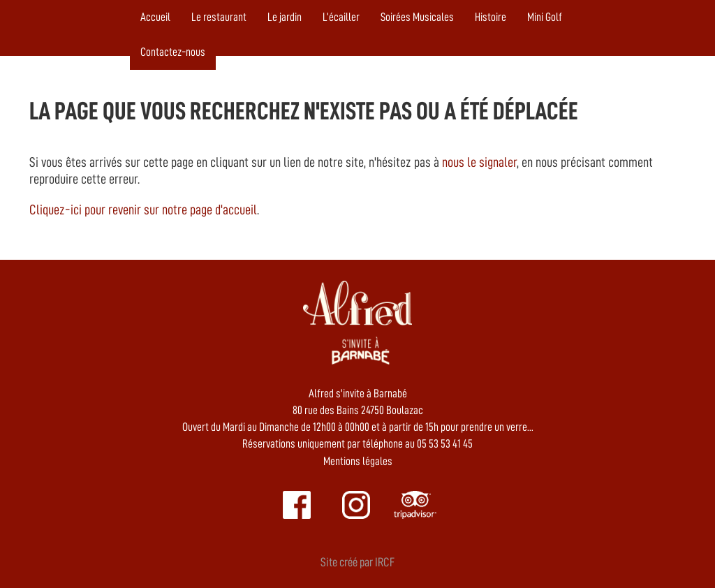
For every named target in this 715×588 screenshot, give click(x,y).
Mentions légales (358, 461)
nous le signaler (479, 162)
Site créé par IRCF (357, 562)
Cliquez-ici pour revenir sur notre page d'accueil (143, 210)
